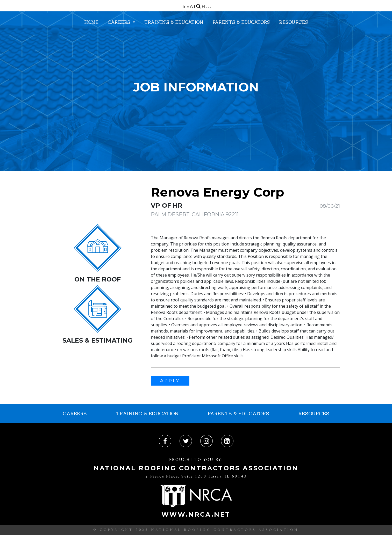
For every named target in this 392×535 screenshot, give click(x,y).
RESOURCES (293, 22)
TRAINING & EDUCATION (174, 22)
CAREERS (120, 22)
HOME (91, 22)
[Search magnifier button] (198, 6)
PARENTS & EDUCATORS (241, 22)
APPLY (170, 381)
